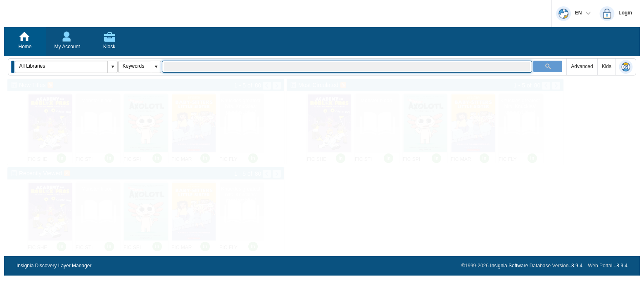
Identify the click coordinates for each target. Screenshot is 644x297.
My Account (67, 47)
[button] (13, 67)
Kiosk (109, 47)
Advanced (582, 66)
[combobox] (62, 66)
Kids (607, 66)
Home (25, 47)
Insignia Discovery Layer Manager (54, 266)
